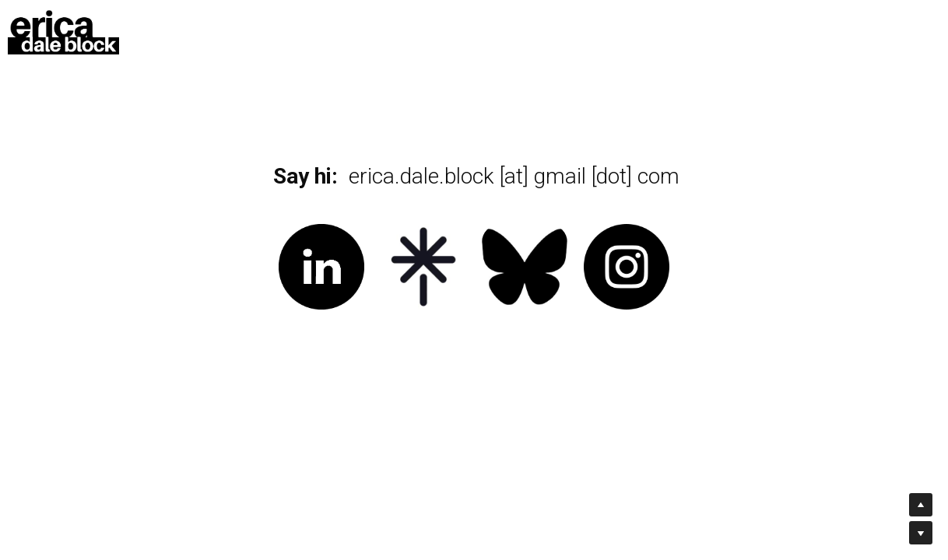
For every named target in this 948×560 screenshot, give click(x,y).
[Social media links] (827, 31)
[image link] (63, 30)
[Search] (802, 31)
